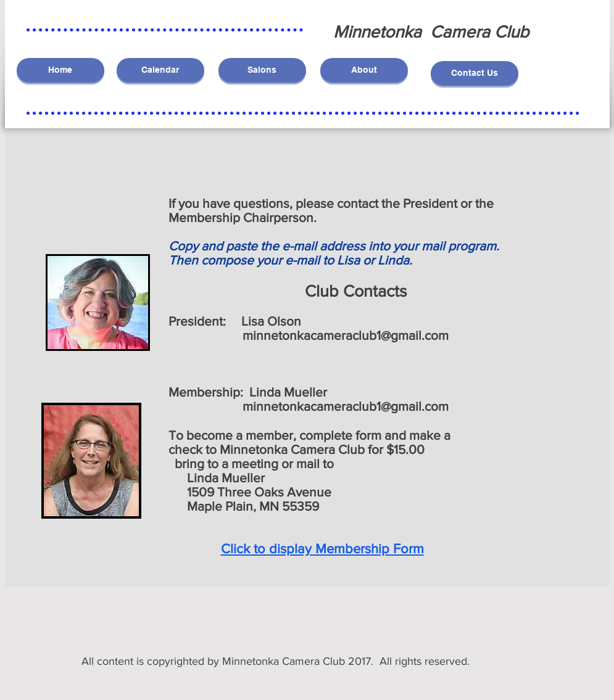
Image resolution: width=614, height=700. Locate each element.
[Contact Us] (475, 73)
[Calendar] (160, 70)
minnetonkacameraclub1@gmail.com (346, 335)
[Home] (60, 70)
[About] (364, 70)
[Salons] (262, 70)
